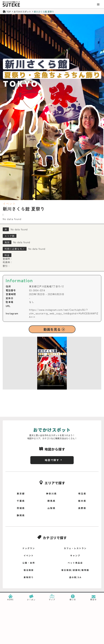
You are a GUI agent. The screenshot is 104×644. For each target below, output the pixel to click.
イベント (9, 204)
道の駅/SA (75, 577)
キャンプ (75, 555)
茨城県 (21, 508)
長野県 (82, 508)
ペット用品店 (75, 563)
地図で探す (52, 460)
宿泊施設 (29, 570)
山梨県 (52, 508)
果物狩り (29, 577)
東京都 (21, 493)
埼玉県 (82, 493)
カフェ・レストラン (75, 548)
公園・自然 (29, 563)
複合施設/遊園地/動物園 (75, 570)
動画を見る (52, 329)
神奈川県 (51, 493)
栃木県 (82, 501)
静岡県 (21, 515)
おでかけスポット (22, 12)
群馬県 (52, 501)
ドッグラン (29, 548)
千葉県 (21, 501)
